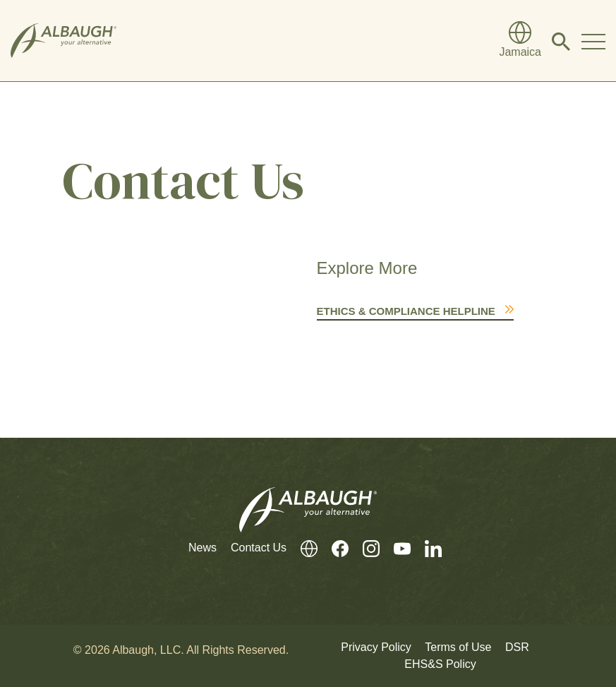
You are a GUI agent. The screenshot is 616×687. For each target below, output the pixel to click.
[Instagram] (364, 548)
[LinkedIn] (426, 548)
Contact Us (259, 548)
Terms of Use (458, 647)
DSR (517, 647)
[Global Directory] (520, 41)
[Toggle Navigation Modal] (593, 41)
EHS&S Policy (440, 664)
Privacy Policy (376, 647)
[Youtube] (395, 548)
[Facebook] (333, 548)
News (203, 548)
